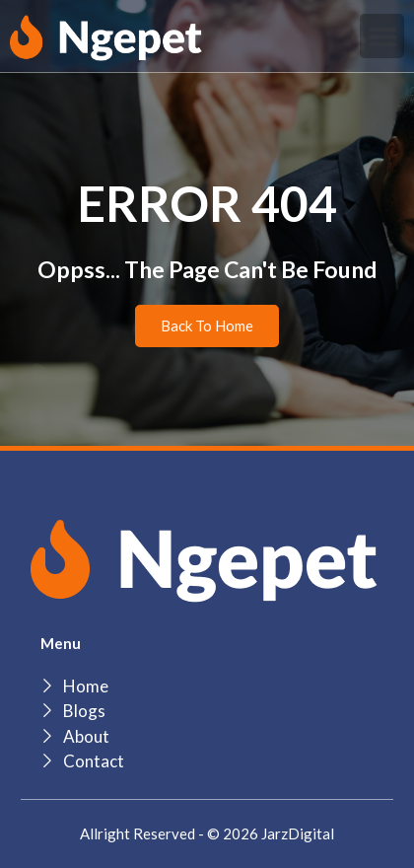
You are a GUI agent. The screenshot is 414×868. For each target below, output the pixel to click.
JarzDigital (298, 833)
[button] (382, 36)
